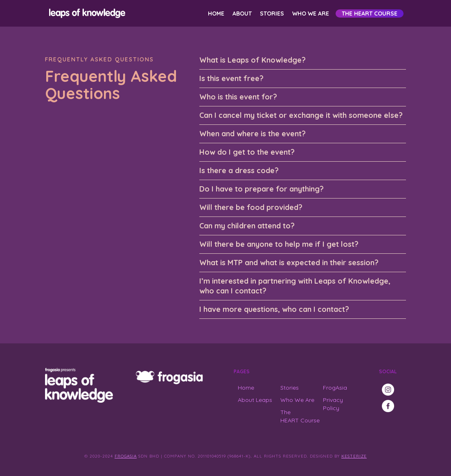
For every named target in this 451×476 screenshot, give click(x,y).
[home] (86, 13)
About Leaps (255, 400)
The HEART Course (370, 14)
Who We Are (311, 14)
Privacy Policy (333, 404)
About (242, 14)
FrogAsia (335, 388)
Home (216, 14)
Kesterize (354, 456)
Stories (272, 14)
